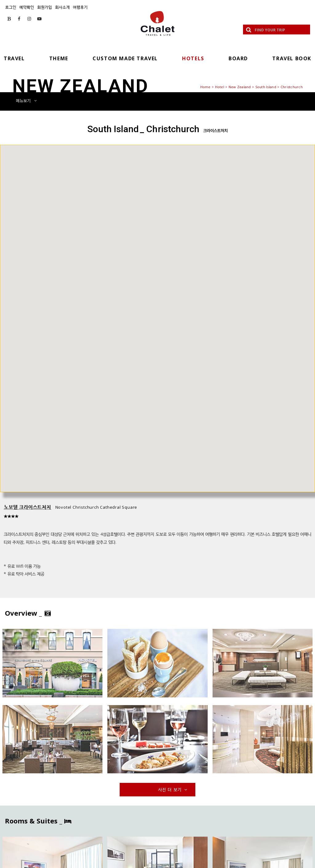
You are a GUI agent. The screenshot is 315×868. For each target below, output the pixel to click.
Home (205, 87)
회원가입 (45, 7)
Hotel (220, 87)
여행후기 (80, 7)
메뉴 (26, 101)
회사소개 (62, 7)
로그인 (11, 7)
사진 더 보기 (173, 789)
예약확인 (27, 7)
